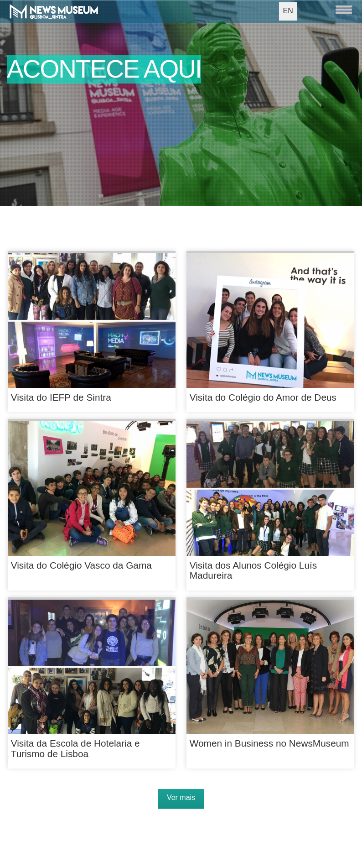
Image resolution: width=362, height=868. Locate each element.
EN (288, 11)
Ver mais (181, 797)
